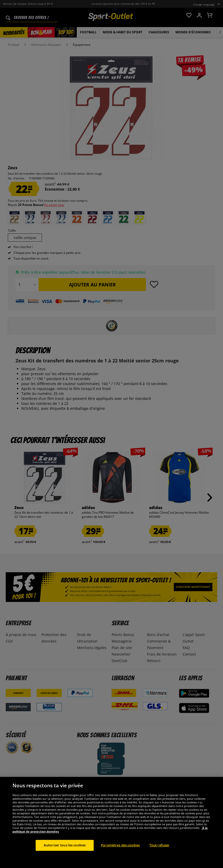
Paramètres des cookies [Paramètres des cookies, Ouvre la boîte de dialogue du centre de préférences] (120, 856)
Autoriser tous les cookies (65, 856)
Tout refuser (160, 856)
